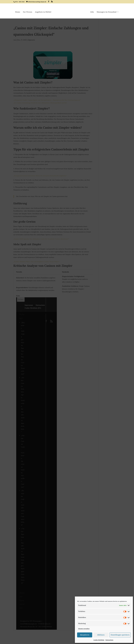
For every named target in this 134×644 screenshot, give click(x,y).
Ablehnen (101, 635)
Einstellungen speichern (120, 635)
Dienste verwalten (84, 629)
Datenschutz (109, 640)
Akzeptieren (85, 635)
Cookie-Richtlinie (99, 640)
